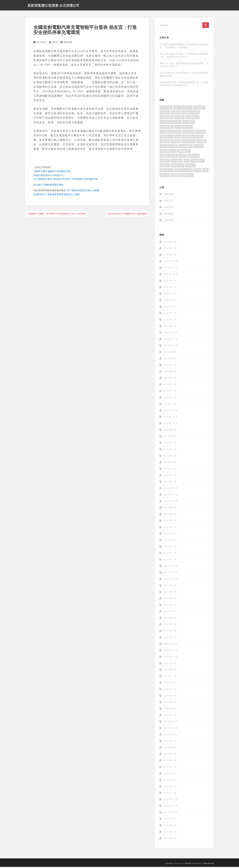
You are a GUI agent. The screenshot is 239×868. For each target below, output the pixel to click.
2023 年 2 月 (170, 476)
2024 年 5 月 (170, 379)
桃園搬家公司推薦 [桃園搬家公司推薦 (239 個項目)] (169, 157)
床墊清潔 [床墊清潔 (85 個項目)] (176, 142)
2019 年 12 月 (170, 723)
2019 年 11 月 (170, 729)
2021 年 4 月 (170, 619)
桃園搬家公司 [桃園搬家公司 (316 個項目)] (184, 152)
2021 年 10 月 (170, 580)
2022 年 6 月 (170, 528)
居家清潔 (168, 195)
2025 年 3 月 (170, 321)
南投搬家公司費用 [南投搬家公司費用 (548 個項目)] (191, 113)
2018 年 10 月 (170, 813)
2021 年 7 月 (170, 599)
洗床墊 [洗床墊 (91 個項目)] (183, 157)
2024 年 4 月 (170, 385)
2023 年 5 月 (170, 457)
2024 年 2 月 (170, 398)
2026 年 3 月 (170, 243)
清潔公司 (168, 202)
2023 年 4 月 (170, 463)
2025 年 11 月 (170, 269)
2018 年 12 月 (170, 800)
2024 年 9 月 (170, 353)
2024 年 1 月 (170, 405)
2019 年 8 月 (170, 749)
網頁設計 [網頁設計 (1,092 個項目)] (191, 167)
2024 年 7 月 (170, 366)
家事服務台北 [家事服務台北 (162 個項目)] (167, 138)
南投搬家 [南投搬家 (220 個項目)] (176, 113)
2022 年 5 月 (170, 535)
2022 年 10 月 (170, 502)
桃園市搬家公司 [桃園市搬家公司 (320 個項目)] (168, 152)
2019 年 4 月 (170, 774)
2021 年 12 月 (170, 567)
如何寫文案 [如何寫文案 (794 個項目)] (189, 133)
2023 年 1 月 (170, 483)
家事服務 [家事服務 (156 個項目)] (200, 133)
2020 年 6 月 (170, 684)
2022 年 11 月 (170, 496)
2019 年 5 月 (170, 768)
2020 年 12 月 (170, 645)
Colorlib (188, 865)
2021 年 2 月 (170, 632)
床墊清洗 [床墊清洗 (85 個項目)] (165, 142)
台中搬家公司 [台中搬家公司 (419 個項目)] (193, 118)
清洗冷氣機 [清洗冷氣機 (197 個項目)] (194, 157)
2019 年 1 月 (170, 794)
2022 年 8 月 (170, 515)
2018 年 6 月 (170, 839)
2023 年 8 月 (170, 437)
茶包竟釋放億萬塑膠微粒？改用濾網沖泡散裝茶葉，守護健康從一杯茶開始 (184, 47)
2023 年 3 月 (170, 470)
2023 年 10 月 (170, 424)
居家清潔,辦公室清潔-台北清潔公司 (53, 6)
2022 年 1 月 (170, 561)
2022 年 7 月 (170, 522)
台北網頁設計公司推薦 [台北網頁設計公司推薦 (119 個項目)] (171, 133)
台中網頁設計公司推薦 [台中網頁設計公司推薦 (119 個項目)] (171, 123)
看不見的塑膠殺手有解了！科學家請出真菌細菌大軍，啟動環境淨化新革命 (184, 56)
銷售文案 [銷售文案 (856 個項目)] (165, 176)
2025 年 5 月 (170, 308)
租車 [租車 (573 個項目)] (187, 162)
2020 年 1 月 (170, 716)
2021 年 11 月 (170, 573)
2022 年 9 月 (170, 509)
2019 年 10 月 (170, 736)
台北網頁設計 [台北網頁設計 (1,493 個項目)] (167, 128)
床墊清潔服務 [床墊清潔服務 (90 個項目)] (189, 142)
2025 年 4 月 (170, 314)
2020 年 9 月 (170, 664)
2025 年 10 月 (170, 275)
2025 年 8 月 (170, 288)
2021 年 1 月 (170, 638)
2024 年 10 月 (170, 347)
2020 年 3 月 (170, 703)
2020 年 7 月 (170, 677)
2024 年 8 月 (170, 360)
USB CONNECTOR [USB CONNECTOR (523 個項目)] (183, 109)
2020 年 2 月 (170, 710)
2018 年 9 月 (170, 820)
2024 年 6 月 (170, 372)
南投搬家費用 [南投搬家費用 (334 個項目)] (167, 118)
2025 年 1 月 (170, 327)
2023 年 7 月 (170, 444)
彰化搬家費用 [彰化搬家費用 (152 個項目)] (186, 147)
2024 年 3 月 (170, 392)
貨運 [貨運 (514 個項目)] (205, 171)
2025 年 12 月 (170, 262)
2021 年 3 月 (170, 625)
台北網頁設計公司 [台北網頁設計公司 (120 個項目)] (184, 128)
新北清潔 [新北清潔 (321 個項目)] (199, 147)
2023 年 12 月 (170, 411)
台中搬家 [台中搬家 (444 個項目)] (180, 118)
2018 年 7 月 (170, 833)
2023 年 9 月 (170, 431)
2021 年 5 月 (170, 612)
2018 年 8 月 (170, 826)
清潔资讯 (168, 208)
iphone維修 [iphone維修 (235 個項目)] (166, 109)
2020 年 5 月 (170, 690)
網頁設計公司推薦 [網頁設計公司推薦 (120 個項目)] (184, 171)
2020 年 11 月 (170, 651)
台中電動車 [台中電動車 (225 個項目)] (189, 123)
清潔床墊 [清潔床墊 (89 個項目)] (165, 162)
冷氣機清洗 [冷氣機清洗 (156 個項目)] (199, 109)
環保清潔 (68, 43)
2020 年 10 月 (170, 658)
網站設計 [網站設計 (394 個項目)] (165, 167)
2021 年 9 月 (170, 586)
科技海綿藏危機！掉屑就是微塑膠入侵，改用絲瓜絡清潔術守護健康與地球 (184, 85)
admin (55, 43)
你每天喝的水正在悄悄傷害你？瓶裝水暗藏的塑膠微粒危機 (184, 75)
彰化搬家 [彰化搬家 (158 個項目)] (201, 142)
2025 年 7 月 (170, 295)
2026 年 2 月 (170, 249)
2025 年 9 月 (170, 282)
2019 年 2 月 (170, 787)
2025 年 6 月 (170, 301)
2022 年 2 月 (170, 554)
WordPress (209, 865)
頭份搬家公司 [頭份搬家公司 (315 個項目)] (187, 176)
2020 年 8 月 (170, 671)
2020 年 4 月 (170, 697)
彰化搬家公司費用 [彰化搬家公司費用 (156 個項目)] (169, 147)
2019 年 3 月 (170, 781)
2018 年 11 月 (170, 807)
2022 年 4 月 (170, 541)
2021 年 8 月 (170, 593)
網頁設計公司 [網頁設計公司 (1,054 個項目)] (167, 171)
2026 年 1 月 (170, 256)
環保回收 (168, 215)
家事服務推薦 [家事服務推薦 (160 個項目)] (182, 138)
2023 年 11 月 (170, 418)
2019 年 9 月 (170, 742)
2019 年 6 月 (170, 762)
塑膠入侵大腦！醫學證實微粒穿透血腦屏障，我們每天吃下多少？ (184, 66)
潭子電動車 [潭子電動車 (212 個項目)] (177, 162)
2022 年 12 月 (170, 489)
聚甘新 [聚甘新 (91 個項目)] (198, 171)
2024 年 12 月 (170, 334)
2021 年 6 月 (170, 606)
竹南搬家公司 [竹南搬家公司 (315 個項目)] (198, 162)
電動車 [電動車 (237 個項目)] (175, 176)
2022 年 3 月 (170, 548)
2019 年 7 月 (170, 755)
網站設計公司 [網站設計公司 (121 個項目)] (178, 167)
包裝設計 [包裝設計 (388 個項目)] (165, 113)
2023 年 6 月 (170, 450)
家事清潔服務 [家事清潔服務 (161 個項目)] (197, 138)
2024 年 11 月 (170, 340)
